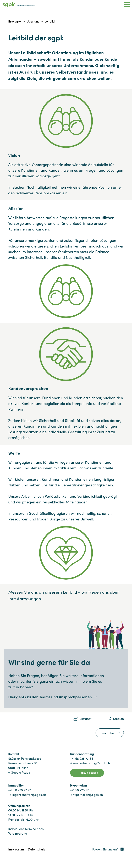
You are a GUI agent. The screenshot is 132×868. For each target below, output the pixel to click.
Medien (118, 719)
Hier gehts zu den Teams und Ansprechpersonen (50, 697)
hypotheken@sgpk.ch (88, 795)
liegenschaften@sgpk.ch (29, 795)
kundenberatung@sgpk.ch (91, 763)
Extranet (86, 719)
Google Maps (20, 772)
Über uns (33, 21)
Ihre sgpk (15, 21)
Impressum (16, 849)
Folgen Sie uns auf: (108, 849)
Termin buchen (89, 773)
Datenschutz (37, 849)
